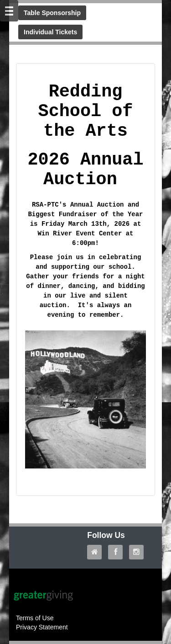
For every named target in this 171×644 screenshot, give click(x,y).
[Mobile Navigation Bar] (9, 11)
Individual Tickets (50, 32)
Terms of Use (35, 618)
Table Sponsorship (52, 13)
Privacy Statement (42, 627)
